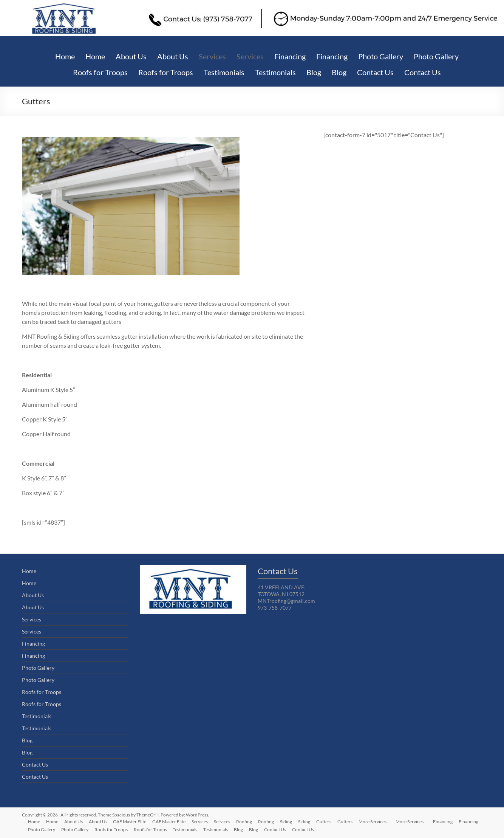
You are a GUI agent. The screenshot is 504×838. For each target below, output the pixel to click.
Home (65, 56)
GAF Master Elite (130, 822)
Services (212, 56)
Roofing (244, 822)
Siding (286, 822)
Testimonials (224, 72)
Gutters (324, 822)
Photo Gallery (381, 56)
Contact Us (375, 72)
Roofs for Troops (100, 72)
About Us (131, 56)
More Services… (375, 822)
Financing (290, 56)
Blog (314, 72)
